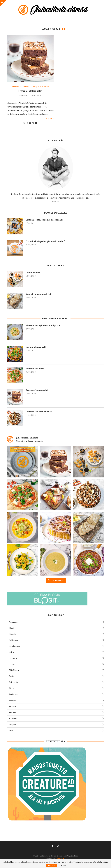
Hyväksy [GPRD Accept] (52, 865)
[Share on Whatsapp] (33, 123)
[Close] (3, 3)
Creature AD (60, 858)
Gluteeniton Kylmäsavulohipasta (43, 325)
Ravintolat (57, 694)
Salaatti (57, 706)
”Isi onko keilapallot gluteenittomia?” (45, 241)
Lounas (57, 664)
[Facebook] (52, 846)
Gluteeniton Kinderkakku (39, 412)
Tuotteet (57, 718)
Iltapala (57, 634)
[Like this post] (24, 123)
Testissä (57, 712)
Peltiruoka (57, 682)
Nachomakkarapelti (36, 347)
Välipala (57, 724)
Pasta (57, 676)
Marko (25, 96)
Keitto (57, 652)
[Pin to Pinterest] (30, 123)
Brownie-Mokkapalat (30, 91)
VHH (57, 730)
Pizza (57, 688)
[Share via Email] (36, 123)
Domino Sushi (33, 273)
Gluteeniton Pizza (35, 369)
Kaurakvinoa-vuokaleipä (38, 294)
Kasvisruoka (57, 646)
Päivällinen (57, 670)
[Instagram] (58, 846)
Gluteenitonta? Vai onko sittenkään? (44, 220)
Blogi (57, 628)
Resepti (57, 700)
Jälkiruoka (57, 640)
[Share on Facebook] (27, 123)
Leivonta (57, 658)
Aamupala (57, 622)
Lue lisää (49, 118)
